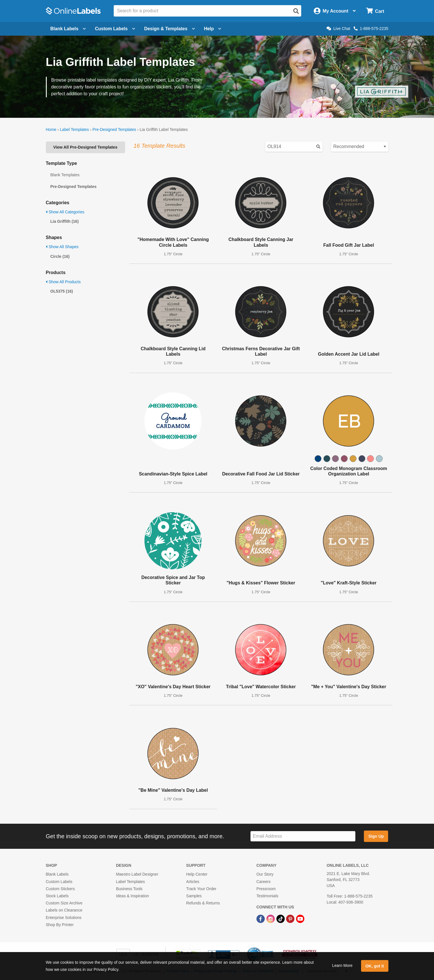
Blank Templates (65, 175)
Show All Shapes (62, 247)
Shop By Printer (60, 925)
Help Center (197, 874)
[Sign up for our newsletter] (303, 836)
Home (51, 129)
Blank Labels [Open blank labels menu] (68, 29)
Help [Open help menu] (213, 29)
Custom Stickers (60, 889)
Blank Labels (57, 874)
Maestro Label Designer (137, 874)
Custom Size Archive (64, 903)
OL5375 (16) (62, 291)
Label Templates (74, 129)
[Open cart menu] (375, 11)
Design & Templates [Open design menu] (170, 29)
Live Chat (338, 29)
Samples (194, 896)
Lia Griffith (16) (65, 221)
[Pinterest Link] (291, 918)
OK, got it (375, 966)
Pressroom (266, 889)
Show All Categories (65, 212)
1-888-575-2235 (371, 29)
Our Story (265, 874)
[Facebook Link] (261, 918)
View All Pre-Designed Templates (85, 147)
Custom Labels (59, 882)
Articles (193, 882)
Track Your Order (201, 889)
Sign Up (376, 836)
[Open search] (296, 11)
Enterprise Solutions (64, 918)
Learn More (342, 965)
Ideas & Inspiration (133, 896)
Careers (264, 882)
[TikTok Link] (281, 918)
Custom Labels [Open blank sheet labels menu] (115, 29)
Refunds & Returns (203, 903)
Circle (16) (60, 256)
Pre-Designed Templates (114, 129)
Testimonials (267, 896)
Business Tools (129, 889)
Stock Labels (57, 896)
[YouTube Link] (300, 918)
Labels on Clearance (64, 910)
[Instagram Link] (271, 918)
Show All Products (63, 282)
